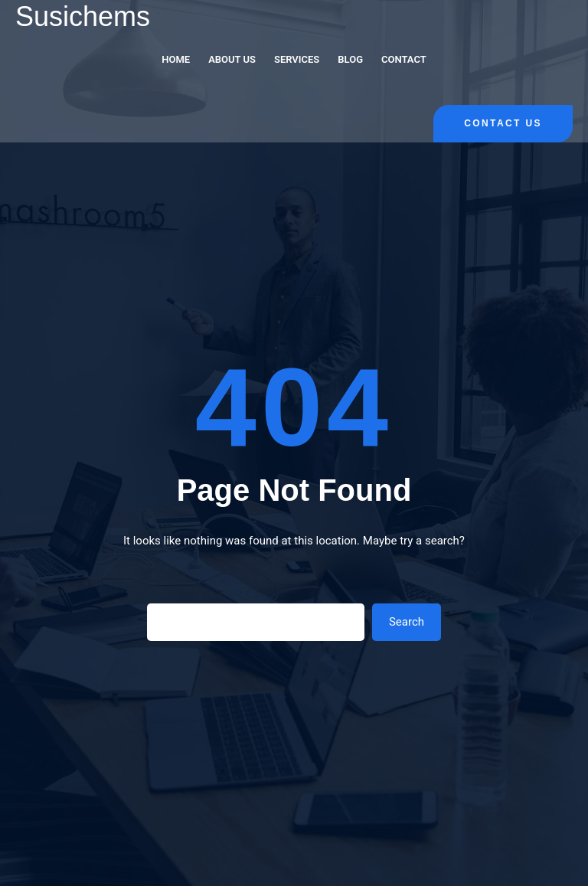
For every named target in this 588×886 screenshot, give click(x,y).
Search (407, 622)
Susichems (83, 16)
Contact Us (503, 123)
